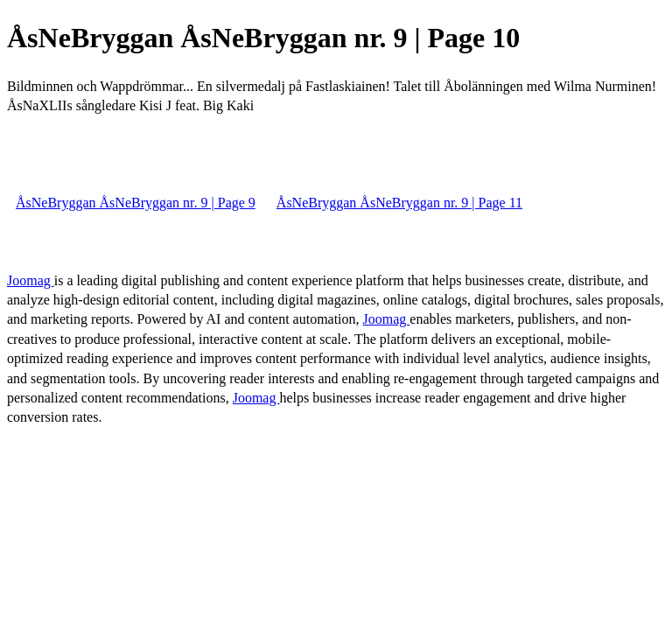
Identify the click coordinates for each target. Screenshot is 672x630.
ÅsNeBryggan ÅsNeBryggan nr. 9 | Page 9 (136, 203)
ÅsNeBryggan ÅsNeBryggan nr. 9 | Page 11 (399, 203)
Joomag (31, 280)
